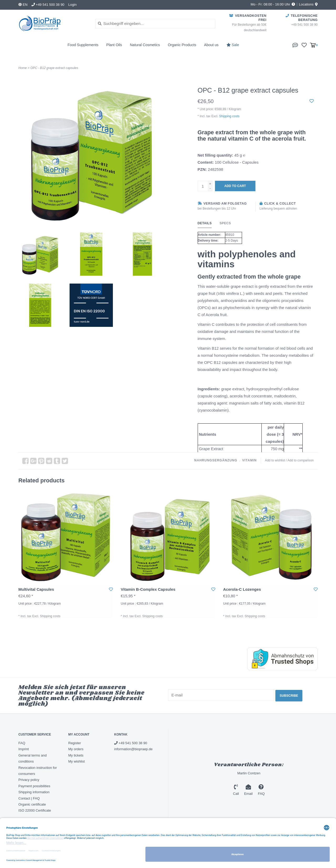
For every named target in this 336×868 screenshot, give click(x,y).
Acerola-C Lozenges (242, 589)
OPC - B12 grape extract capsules (54, 68)
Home (23, 68)
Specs (225, 223)
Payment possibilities (34, 786)
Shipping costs (229, 116)
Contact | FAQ (29, 798)
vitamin (249, 460)
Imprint (24, 749)
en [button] (23, 5)
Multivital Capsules (36, 589)
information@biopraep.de (133, 749)
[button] (295, 45)
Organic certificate (32, 804)
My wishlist (77, 761)
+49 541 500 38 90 (131, 743)
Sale (233, 45)
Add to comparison (301, 460)
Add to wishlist (275, 460)
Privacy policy (29, 780)
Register (75, 743)
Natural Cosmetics (145, 45)
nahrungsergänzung (216, 460)
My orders (76, 749)
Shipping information (34, 792)
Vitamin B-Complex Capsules (148, 589)
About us (211, 45)
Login (72, 5)
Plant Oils (114, 45)
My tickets (76, 755)
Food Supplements (83, 45)
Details (205, 223)
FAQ (22, 743)
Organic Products (182, 45)
